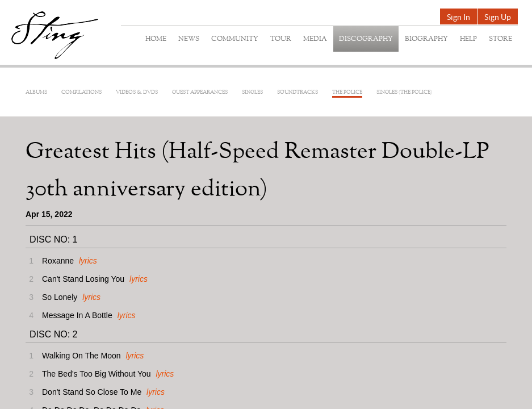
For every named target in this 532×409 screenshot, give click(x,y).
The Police (347, 92)
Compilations (81, 92)
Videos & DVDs (137, 92)
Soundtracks (298, 92)
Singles (252, 92)
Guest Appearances (200, 92)
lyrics (88, 261)
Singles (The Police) (404, 92)
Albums (36, 92)
